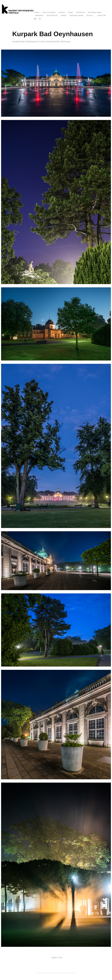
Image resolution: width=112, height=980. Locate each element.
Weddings (39, 16)
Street (63, 16)
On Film (89, 16)
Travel (37, 12)
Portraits (81, 12)
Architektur (52, 16)
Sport (71, 12)
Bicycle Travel (49, 12)
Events (62, 12)
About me (102, 16)
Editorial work (95, 12)
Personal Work (76, 16)
